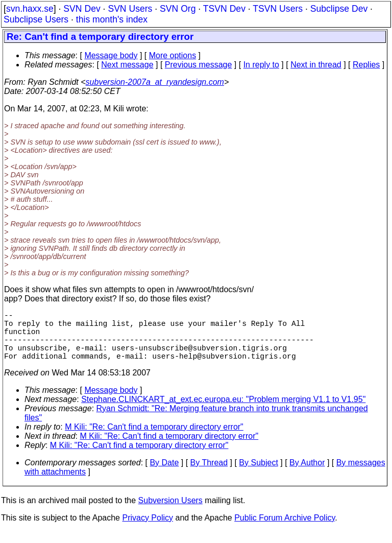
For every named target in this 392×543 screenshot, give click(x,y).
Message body (111, 55)
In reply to (261, 65)
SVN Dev (82, 9)
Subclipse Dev (339, 9)
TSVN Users (278, 9)
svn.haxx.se (30, 9)
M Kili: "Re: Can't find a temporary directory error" (154, 439)
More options (173, 55)
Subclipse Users (36, 19)
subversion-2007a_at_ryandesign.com (155, 82)
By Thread (209, 475)
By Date (164, 475)
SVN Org (178, 9)
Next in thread (316, 65)
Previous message (199, 65)
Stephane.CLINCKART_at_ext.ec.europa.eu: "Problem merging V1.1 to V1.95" (223, 411)
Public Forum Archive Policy (285, 530)
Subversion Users (170, 513)
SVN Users (130, 9)
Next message (127, 65)
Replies (366, 65)
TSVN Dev (224, 9)
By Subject (258, 475)
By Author (307, 475)
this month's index (112, 19)
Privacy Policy (148, 530)
